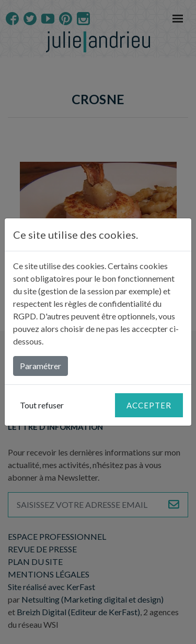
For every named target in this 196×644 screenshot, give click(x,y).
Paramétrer (41, 366)
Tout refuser (42, 405)
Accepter (149, 405)
